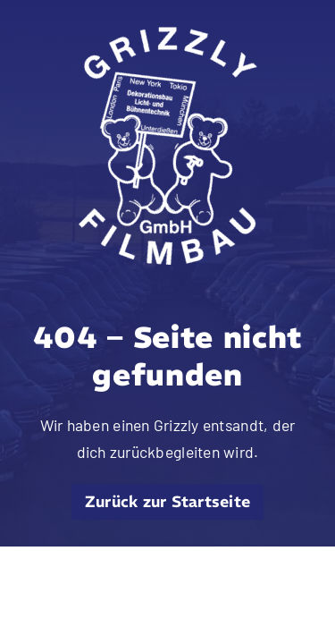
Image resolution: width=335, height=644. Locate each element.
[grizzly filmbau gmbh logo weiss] (168, 35)
